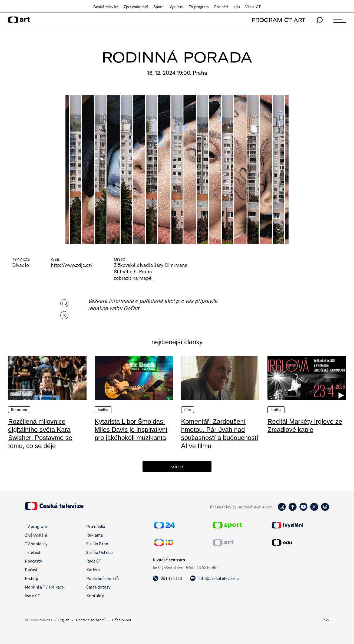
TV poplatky (36, 544)
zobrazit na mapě (133, 278)
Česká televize (106, 7)
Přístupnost (122, 620)
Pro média (96, 526)
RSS (326, 620)
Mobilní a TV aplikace (44, 587)
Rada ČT (94, 561)
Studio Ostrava (100, 552)
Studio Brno (97, 544)
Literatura (19, 410)
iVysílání (176, 7)
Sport (158, 7)
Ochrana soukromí (91, 620)
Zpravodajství (136, 7)
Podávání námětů (102, 578)
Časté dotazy (98, 587)
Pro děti (221, 7)
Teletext (33, 552)
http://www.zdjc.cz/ (72, 265)
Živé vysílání (36, 535)
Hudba (103, 410)
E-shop (32, 578)
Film (188, 410)
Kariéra (93, 570)
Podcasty (33, 561)
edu (236, 7)
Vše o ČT (253, 7)
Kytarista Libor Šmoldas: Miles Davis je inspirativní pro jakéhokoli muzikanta (131, 430)
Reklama (95, 535)
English (64, 620)
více (177, 466)
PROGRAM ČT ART (278, 20)
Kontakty (95, 596)
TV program (199, 7)
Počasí (31, 570)
